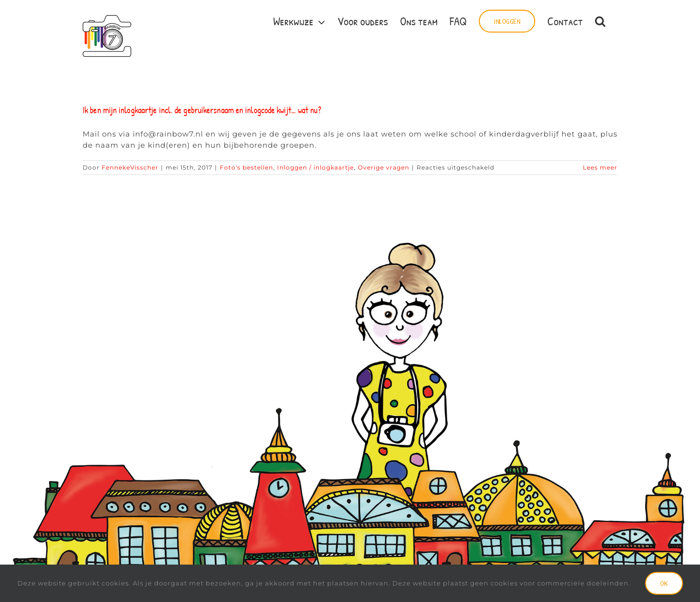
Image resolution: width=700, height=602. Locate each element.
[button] (600, 20)
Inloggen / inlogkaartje (315, 167)
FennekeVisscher (130, 167)
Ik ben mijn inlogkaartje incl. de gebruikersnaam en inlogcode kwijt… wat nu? (202, 110)
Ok (664, 583)
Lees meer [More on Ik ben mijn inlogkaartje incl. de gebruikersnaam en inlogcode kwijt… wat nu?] (600, 167)
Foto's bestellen (246, 167)
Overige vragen (384, 167)
